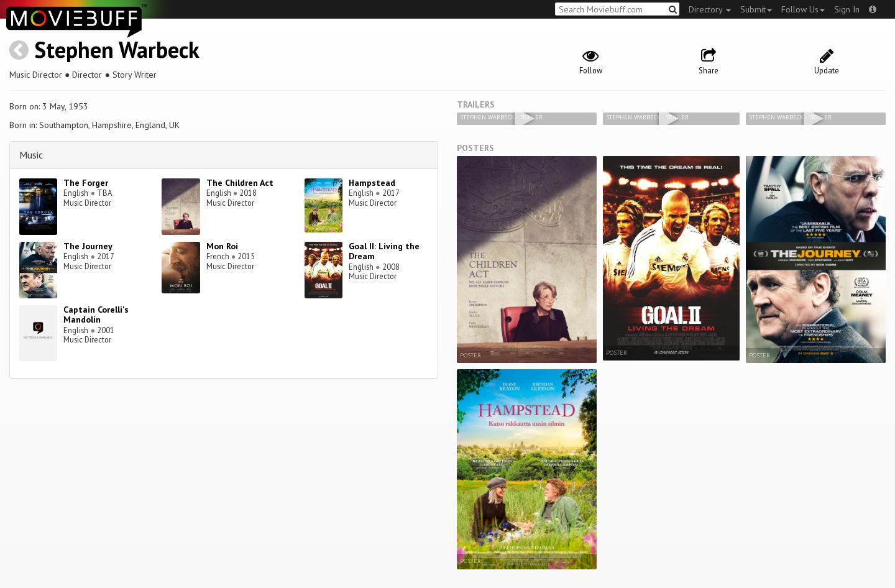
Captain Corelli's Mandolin (96, 315)
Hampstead (372, 183)
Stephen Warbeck (117, 49)
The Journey (88, 246)
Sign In (847, 9)
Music (31, 155)
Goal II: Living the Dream (384, 251)
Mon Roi (222, 246)
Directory (710, 9)
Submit (756, 9)
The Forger (86, 183)
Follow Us (803, 9)
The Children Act (240, 183)
